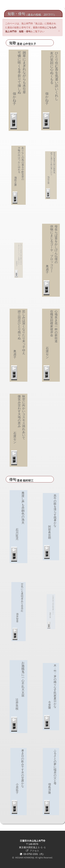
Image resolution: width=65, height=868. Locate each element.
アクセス (32, 851)
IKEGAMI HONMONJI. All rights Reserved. (34, 858)
